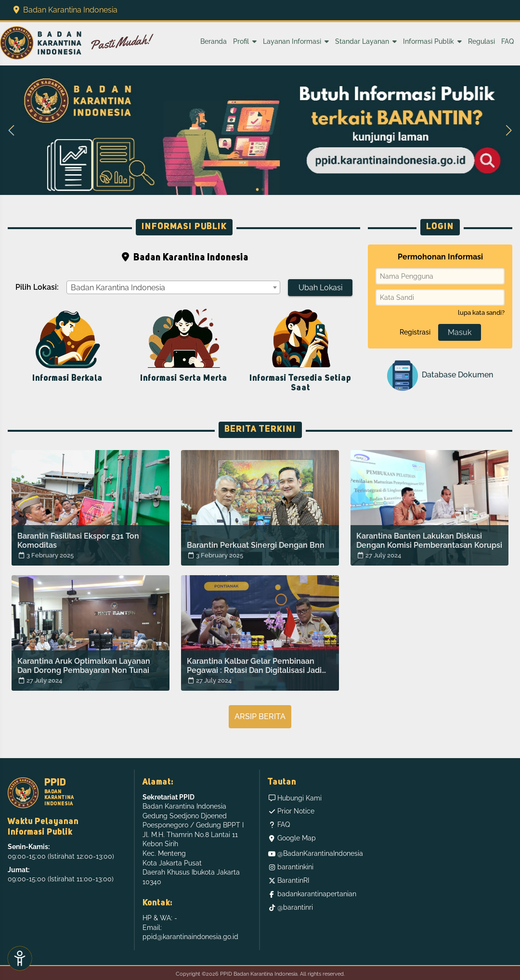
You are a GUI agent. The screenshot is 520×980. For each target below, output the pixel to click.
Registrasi (415, 332)
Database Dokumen (440, 375)
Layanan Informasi (296, 41)
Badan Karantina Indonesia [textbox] (118, 288)
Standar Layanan (366, 41)
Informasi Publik (432, 41)
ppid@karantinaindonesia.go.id (190, 937)
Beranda (214, 41)
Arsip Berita (260, 716)
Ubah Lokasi (320, 288)
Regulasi (481, 41)
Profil (245, 41)
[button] (12, 130)
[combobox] (173, 287)
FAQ (507, 41)
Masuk (460, 332)
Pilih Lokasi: (37, 287)
